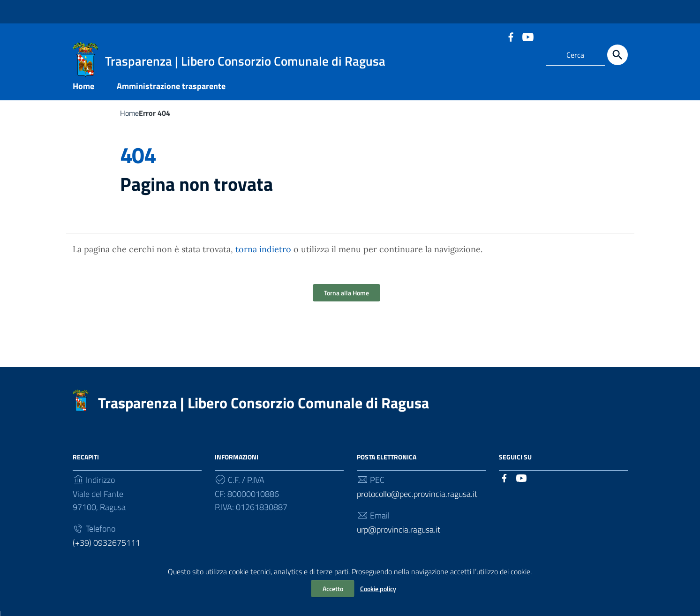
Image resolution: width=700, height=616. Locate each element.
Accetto (333, 589)
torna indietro (263, 254)
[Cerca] (617, 55)
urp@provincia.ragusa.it (399, 534)
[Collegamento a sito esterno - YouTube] (527, 36)
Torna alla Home (346, 297)
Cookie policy (378, 589)
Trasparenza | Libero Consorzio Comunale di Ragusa (263, 407)
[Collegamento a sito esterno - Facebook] (511, 36)
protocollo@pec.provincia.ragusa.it (417, 499)
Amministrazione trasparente (171, 91)
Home (83, 91)
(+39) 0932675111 (106, 547)
